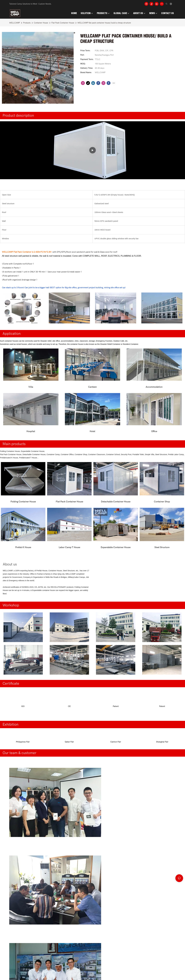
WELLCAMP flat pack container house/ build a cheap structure (104, 23)
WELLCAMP (15, 23)
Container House (41, 23)
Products (27, 23)
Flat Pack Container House (63, 23)
